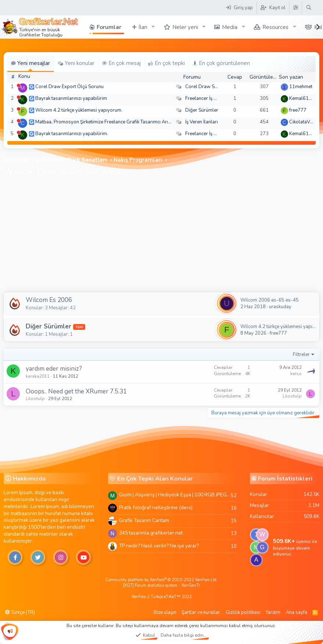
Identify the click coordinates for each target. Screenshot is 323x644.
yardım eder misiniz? (54, 369)
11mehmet (301, 87)
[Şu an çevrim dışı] (19, 85)
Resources (275, 27)
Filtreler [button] (301, 355)
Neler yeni (185, 27)
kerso (296, 374)
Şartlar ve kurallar (201, 612)
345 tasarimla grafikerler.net (151, 533)
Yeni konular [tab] (76, 63)
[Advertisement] (161, 237)
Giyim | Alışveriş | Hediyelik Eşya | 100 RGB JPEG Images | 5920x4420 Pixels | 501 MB (175, 495)
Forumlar (109, 27)
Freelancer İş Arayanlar (210, 98)
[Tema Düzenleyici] (295, 8)
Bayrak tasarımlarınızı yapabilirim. (72, 134)
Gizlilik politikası (243, 612)
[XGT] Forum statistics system (161, 585)
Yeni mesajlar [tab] (30, 63)
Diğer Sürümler (202, 110)
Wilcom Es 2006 (49, 300)
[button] (153, 27)
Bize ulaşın (165, 612)
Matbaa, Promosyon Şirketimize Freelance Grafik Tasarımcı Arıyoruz (108, 122)
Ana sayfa (297, 612)
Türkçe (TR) (20, 612)
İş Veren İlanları (202, 122)
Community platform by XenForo (161, 580)
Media (230, 27)
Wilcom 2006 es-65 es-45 (270, 300)
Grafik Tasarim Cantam (144, 520)
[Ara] (309, 8)
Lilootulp (35, 399)
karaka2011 (38, 376)
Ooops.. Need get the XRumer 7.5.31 (76, 391)
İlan (143, 27)
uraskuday (280, 307)
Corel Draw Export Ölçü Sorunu (69, 87)
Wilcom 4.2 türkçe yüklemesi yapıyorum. (79, 110)
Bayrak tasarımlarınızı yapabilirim (71, 98)
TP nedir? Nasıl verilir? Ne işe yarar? (159, 546)
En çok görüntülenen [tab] (221, 63)
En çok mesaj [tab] (121, 63)
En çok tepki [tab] (167, 63)
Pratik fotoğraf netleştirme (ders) (156, 508)
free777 (298, 110)
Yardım (273, 612)
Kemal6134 (302, 98)
